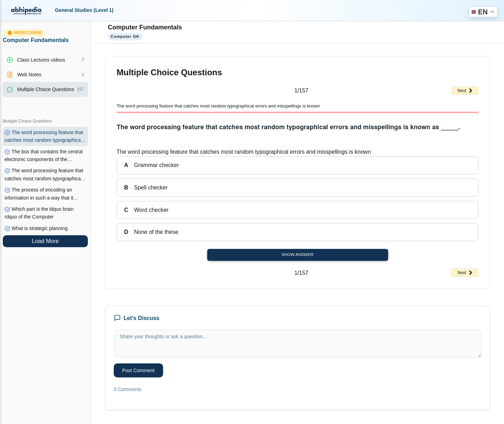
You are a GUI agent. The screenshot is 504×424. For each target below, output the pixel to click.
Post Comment (138, 370)
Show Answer (297, 255)
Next (465, 91)
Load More (45, 241)
